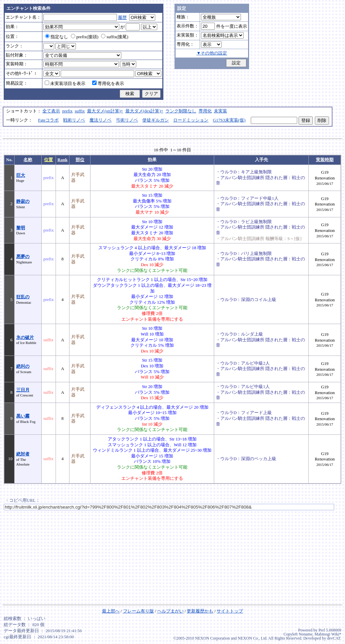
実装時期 (325, 160)
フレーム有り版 (138, 611)
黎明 (21, 228)
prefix (68, 111)
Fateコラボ (48, 120)
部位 (80, 160)
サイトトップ (230, 611)
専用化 (205, 111)
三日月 (23, 390)
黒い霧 (23, 416)
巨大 (21, 175)
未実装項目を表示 (65, 84)
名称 (28, 160)
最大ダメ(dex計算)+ (144, 111)
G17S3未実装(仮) (229, 120)
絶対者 (23, 454)
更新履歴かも (200, 611)
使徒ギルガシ (156, 120)
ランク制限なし (181, 111)
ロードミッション (191, 120)
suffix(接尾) (115, 37)
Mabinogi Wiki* (328, 634)
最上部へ (111, 611)
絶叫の (23, 366)
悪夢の (23, 257)
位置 (48, 160)
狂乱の (23, 297)
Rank (63, 160)
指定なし (57, 37)
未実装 (220, 111)
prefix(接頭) (85, 37)
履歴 (122, 18)
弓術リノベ (127, 120)
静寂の (23, 201)
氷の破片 (25, 338)
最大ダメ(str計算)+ (105, 111)
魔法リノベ (100, 120)
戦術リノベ (74, 120)
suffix (80, 111)
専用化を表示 (108, 84)
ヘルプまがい (170, 611)
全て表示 (51, 111)
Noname (306, 634)
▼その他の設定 (212, 53)
